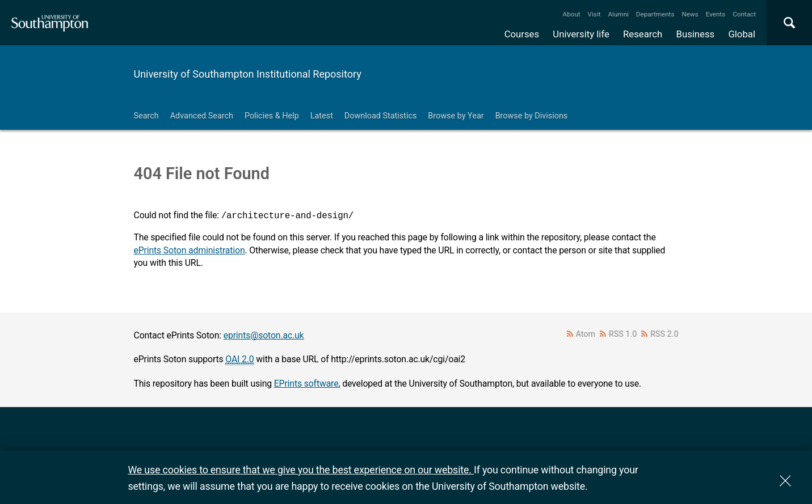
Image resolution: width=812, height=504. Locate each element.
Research (643, 34)
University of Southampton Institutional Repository (248, 74)
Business (696, 34)
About (572, 14)
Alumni (618, 14)
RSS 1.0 (623, 334)
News (690, 14)
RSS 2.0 (664, 334)
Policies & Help (272, 116)
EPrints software (306, 384)
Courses (522, 34)
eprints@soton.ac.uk (264, 335)
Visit (594, 14)
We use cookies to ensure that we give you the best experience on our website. (301, 470)
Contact (744, 14)
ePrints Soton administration (190, 250)
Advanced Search (202, 116)
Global (742, 34)
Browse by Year (456, 116)
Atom (585, 334)
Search (146, 116)
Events (716, 14)
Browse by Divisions (532, 116)
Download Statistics (381, 116)
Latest (322, 116)
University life (581, 34)
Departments (655, 14)
